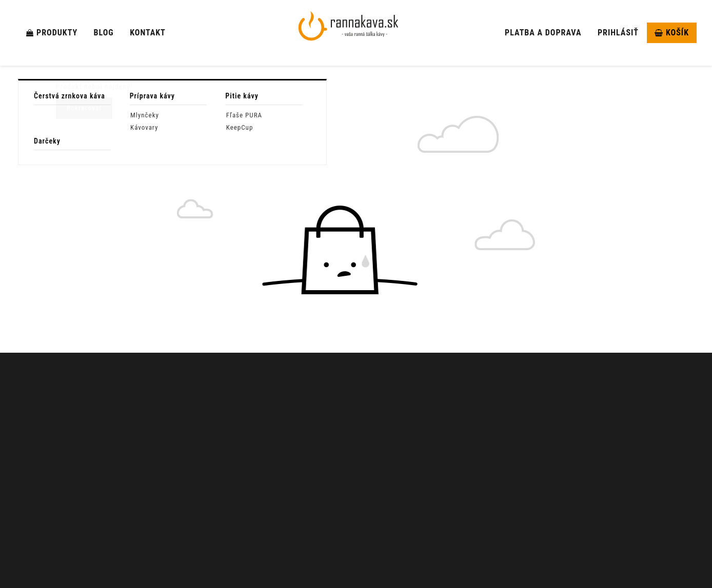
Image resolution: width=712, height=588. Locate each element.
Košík (672, 33)
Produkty (52, 33)
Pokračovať (84, 108)
